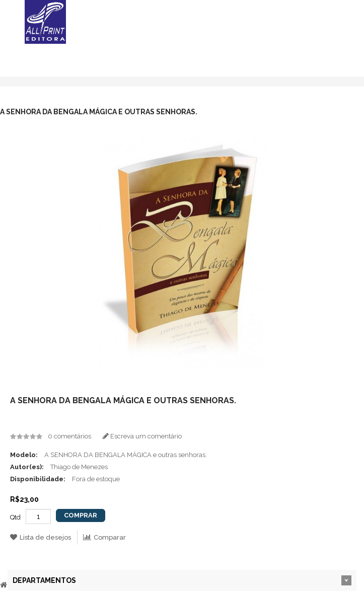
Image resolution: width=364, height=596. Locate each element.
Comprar (81, 515)
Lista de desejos (41, 537)
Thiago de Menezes (79, 467)
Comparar (104, 537)
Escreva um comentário (142, 436)
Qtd (15, 517)
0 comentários (69, 436)
